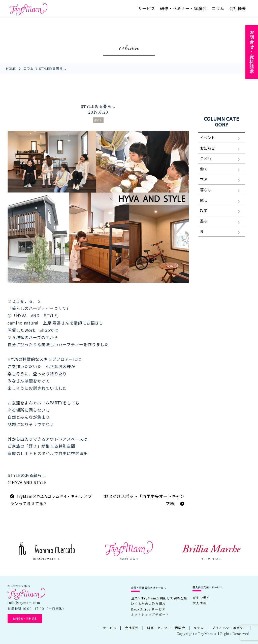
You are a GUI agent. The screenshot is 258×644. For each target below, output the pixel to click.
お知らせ (207, 148)
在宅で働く (201, 598)
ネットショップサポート (150, 614)
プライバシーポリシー (229, 628)
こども (206, 158)
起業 (204, 210)
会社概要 (238, 8)
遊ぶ (204, 221)
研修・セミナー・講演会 (183, 8)
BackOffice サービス (148, 609)
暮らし (98, 120)
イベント (207, 137)
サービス (147, 8)
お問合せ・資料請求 (25, 618)
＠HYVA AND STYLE (27, 482)
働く (204, 169)
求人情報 (199, 603)
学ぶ (204, 179)
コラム (218, 8)
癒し (204, 200)
